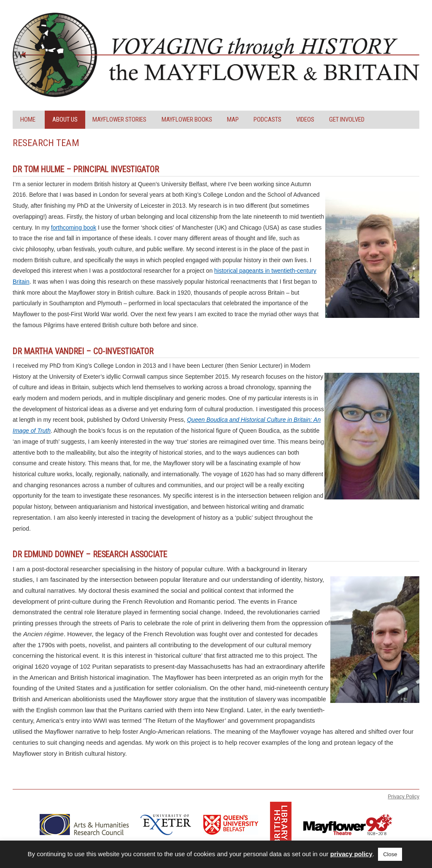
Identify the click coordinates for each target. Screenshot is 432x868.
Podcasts (267, 119)
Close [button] (390, 854)
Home (28, 119)
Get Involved (347, 119)
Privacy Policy (404, 797)
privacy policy (351, 854)
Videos (305, 119)
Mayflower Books (187, 119)
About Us (65, 119)
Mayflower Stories (119, 119)
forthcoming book (74, 228)
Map (233, 119)
